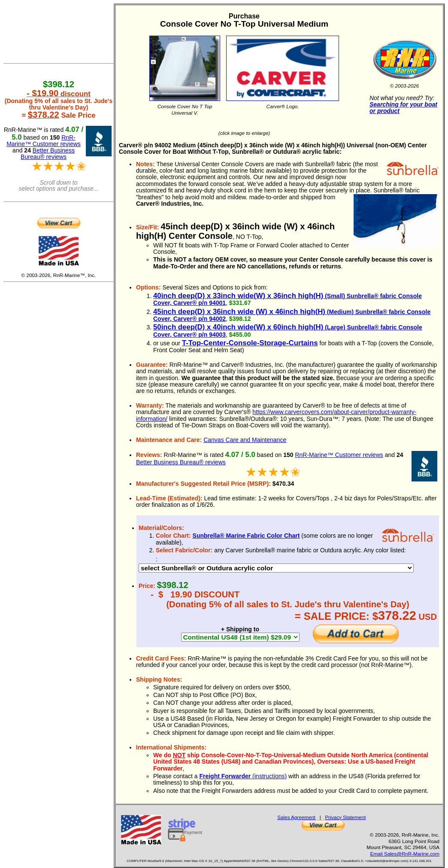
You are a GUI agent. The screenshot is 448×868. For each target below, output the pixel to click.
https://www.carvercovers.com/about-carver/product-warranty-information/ (276, 415)
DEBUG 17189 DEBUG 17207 (276, 568)
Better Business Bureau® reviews (181, 462)
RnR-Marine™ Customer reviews (339, 455)
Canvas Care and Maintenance (245, 440)
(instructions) (243, 776)
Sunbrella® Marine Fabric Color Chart (246, 536)
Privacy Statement (346, 817)
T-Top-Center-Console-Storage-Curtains (250, 343)
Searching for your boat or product (403, 108)
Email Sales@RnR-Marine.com (405, 854)
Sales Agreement (296, 817)
